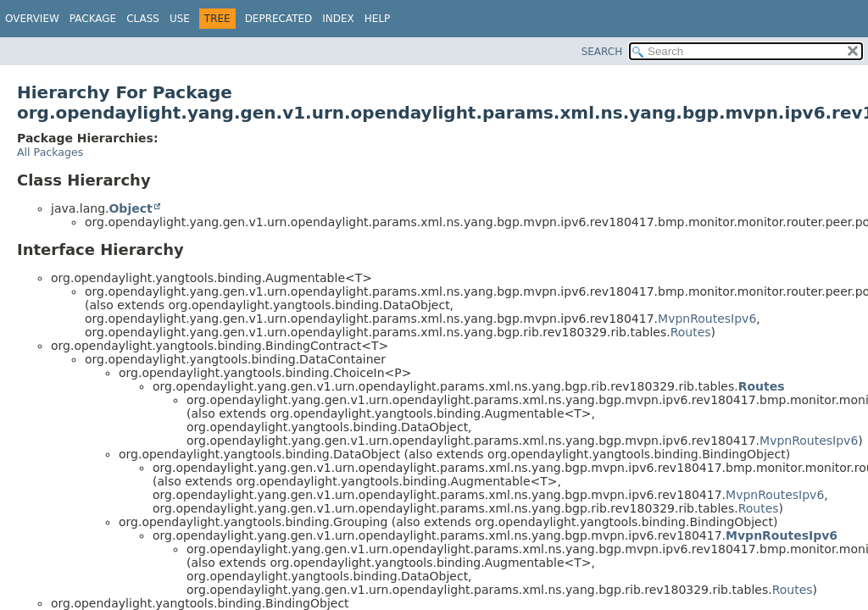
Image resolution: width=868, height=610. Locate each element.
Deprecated (279, 19)
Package (93, 19)
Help (378, 19)
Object (130, 208)
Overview (32, 19)
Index (338, 19)
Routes (691, 332)
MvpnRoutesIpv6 (707, 319)
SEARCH (602, 52)
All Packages (50, 152)
